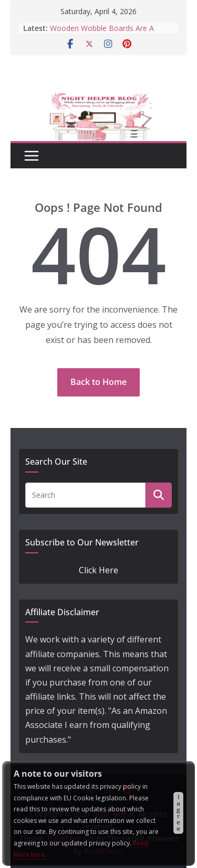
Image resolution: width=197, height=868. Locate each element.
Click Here (98, 570)
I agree (178, 813)
